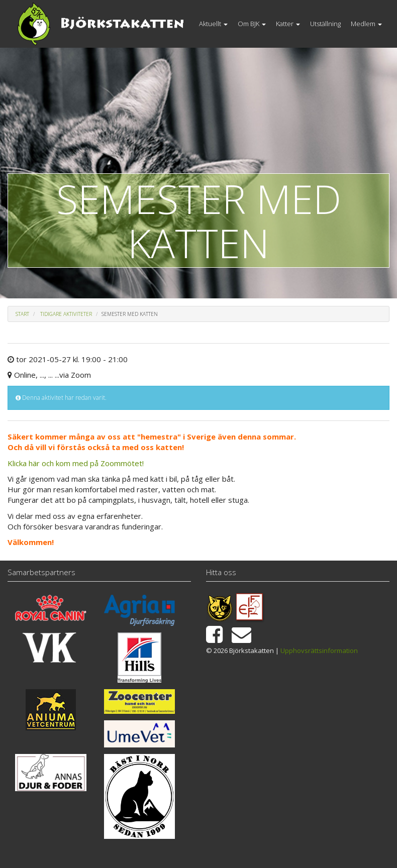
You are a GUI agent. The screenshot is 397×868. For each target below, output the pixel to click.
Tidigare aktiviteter (66, 314)
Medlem (366, 24)
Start (22, 314)
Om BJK (252, 24)
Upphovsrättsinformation (319, 650)
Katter (288, 24)
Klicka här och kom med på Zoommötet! (76, 463)
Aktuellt (213, 24)
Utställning (325, 24)
